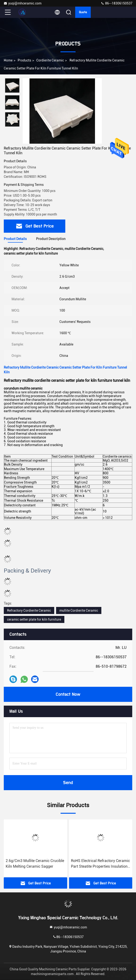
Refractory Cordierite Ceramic (29, 610)
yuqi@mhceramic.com (23, 3)
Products (24, 60)
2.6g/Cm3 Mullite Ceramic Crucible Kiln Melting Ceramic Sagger (35, 864)
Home (8, 60)
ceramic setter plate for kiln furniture (34, 619)
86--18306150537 (117, 3)
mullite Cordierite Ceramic (79, 610)
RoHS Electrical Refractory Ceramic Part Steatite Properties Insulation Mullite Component (100, 864)
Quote (83, 12)
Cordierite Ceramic (50, 60)
